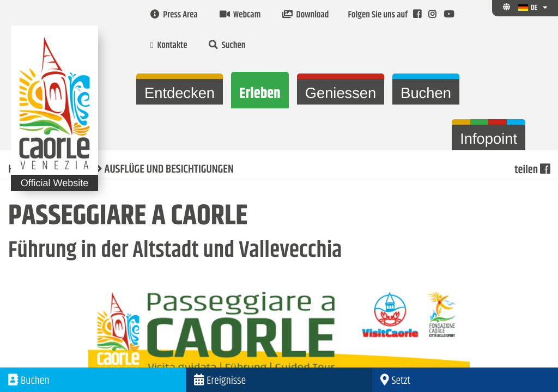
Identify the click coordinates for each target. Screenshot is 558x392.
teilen (532, 170)
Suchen (227, 46)
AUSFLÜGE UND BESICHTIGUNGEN (169, 170)
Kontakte (169, 46)
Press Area (174, 15)
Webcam (240, 15)
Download (305, 15)
